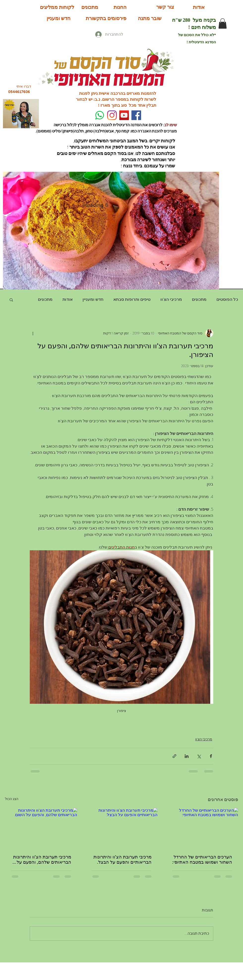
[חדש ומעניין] (59, 18)
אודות (68, 299)
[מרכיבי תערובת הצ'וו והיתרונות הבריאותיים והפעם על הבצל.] (122, 828)
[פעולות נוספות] (33, 333)
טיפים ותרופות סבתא (132, 299)
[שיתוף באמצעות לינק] (174, 756)
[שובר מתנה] (150, 18)
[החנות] (120, 7)
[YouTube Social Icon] (124, 115)
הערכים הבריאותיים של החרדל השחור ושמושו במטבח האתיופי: (202, 860)
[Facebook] (136, 115)
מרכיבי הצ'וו (171, 299)
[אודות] (199, 7)
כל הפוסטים (227, 299)
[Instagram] (112, 115)
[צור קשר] (165, 7)
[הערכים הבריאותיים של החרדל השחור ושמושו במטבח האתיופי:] (202, 828)
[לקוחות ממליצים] (57, 7)
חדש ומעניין (93, 299)
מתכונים (199, 299)
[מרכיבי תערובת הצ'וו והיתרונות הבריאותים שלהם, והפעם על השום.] (41, 828)
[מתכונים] (90, 7)
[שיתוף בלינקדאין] (187, 756)
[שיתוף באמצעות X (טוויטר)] (199, 756)
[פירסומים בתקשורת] (106, 18)
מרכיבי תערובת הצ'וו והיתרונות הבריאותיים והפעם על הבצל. (122, 860)
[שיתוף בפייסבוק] (211, 756)
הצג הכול (12, 799)
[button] (223, 24)
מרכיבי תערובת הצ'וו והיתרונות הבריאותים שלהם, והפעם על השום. (42, 860)
